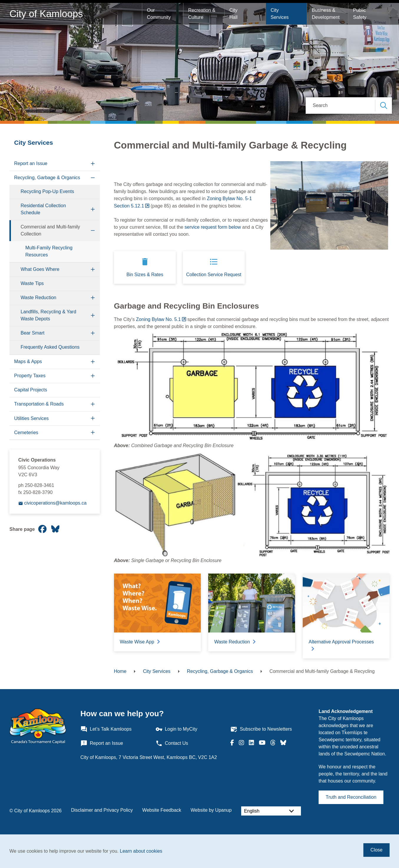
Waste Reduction (38, 298)
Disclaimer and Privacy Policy (102, 810)
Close (376, 850)
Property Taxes (30, 376)
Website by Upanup (211, 810)
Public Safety (360, 14)
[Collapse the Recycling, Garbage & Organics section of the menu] (93, 178)
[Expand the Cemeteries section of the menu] (93, 433)
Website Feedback (162, 810)
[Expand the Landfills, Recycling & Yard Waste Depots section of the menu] (93, 316)
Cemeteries (26, 433)
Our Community (159, 14)
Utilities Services (31, 418)
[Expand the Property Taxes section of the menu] (93, 376)
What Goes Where (40, 269)
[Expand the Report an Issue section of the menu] (93, 164)
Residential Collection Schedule (43, 209)
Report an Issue (31, 163)
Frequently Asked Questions (50, 347)
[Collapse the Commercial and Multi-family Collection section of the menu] (93, 231)
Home (120, 671)
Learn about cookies (141, 851)
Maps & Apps (28, 361)
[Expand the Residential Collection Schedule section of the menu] (93, 209)
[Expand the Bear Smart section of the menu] (93, 333)
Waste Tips (32, 283)
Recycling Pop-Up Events (47, 191)
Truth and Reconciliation (351, 797)
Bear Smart (33, 333)
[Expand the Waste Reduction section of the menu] (93, 298)
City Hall (234, 14)
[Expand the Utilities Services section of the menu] (93, 418)
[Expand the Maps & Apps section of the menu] (93, 362)
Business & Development (326, 14)
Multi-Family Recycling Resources (49, 251)
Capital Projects (31, 390)
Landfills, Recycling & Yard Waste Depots (48, 315)
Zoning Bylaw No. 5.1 (158, 319)
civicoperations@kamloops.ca (55, 503)
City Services (280, 14)
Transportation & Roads (39, 404)
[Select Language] (271, 811)
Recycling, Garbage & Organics (47, 178)
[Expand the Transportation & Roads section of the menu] (93, 404)
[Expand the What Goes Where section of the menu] (93, 270)
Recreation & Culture (202, 14)
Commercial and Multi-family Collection (50, 230)
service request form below (213, 227)
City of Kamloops (46, 14)
